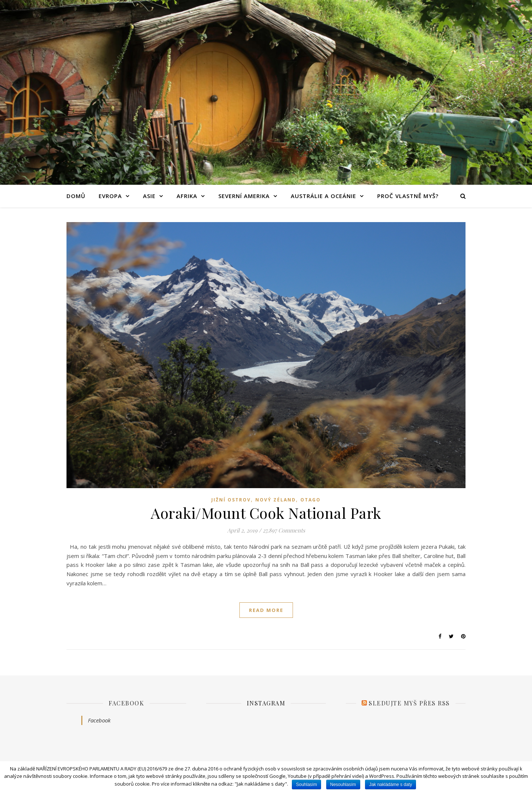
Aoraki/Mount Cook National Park (266, 513)
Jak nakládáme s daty (391, 785)
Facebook (126, 703)
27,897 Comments (284, 530)
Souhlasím (306, 785)
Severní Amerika (244, 196)
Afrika (187, 196)
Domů (76, 196)
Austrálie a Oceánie (323, 196)
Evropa (110, 196)
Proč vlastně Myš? (408, 196)
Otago (311, 500)
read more (266, 610)
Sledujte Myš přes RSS (409, 703)
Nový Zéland (276, 500)
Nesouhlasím (343, 785)
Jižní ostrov (231, 500)
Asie (149, 196)
